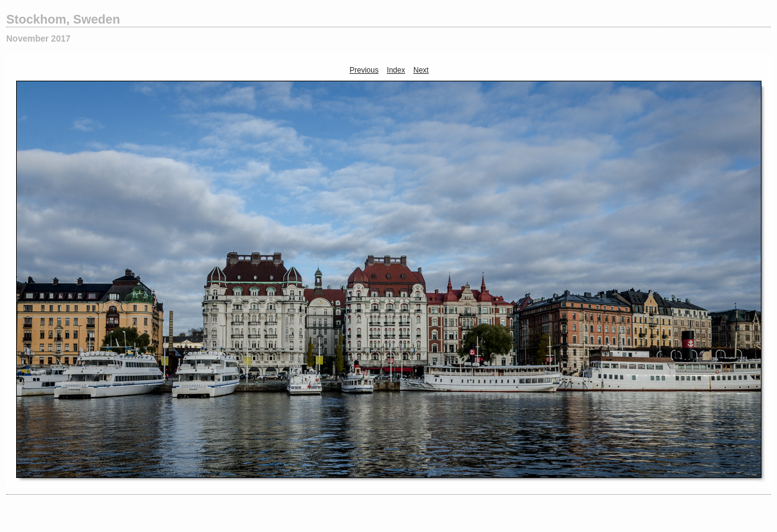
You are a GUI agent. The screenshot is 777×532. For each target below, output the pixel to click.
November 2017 (38, 38)
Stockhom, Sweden (63, 19)
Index (396, 70)
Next (421, 70)
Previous (364, 70)
